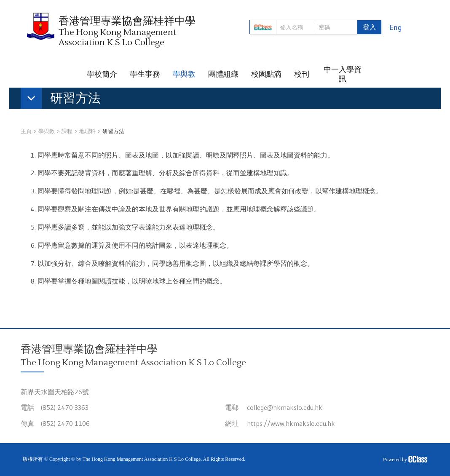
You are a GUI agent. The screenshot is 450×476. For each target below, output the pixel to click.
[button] (65, 100)
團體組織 (223, 74)
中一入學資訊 (343, 74)
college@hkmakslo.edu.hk (285, 407)
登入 (370, 27)
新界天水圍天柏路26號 (55, 392)
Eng (396, 27)
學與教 (184, 74)
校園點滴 (266, 74)
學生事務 (145, 74)
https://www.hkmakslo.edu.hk (291, 423)
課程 (67, 131)
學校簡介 (102, 74)
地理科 (87, 131)
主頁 (26, 131)
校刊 (302, 74)
